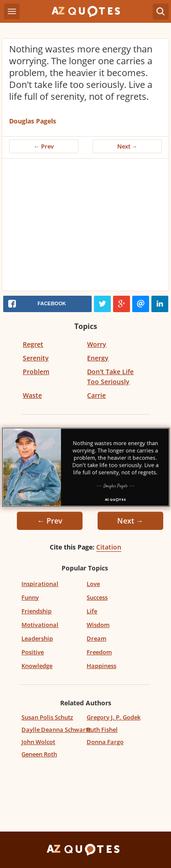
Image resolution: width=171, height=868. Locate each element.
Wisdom (98, 625)
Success (97, 597)
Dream (96, 638)
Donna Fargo (105, 742)
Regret (33, 344)
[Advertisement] (85, 227)
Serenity (36, 358)
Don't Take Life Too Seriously (110, 377)
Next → (127, 146)
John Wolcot (38, 742)
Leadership (37, 638)
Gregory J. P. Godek (114, 717)
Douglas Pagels (33, 121)
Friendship (36, 611)
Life (92, 611)
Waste (32, 395)
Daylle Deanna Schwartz (56, 729)
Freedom (99, 652)
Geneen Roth (39, 754)
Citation (109, 547)
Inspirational (40, 584)
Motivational (40, 625)
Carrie (96, 395)
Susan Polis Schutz (47, 717)
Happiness (101, 666)
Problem (36, 372)
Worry (97, 344)
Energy (98, 358)
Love (93, 584)
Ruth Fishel (102, 729)
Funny (30, 597)
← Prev (44, 146)
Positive (33, 652)
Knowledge (37, 666)
